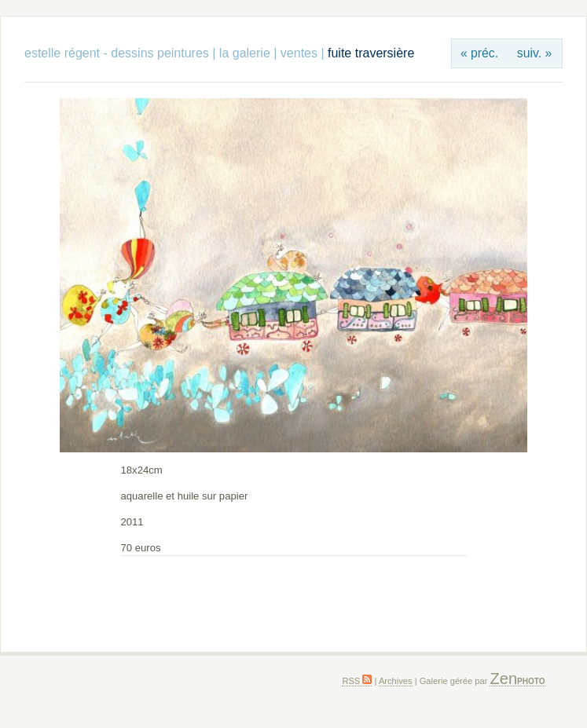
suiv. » (534, 53)
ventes (299, 53)
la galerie (246, 53)
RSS (357, 681)
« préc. (479, 53)
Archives (396, 681)
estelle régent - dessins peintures (117, 53)
